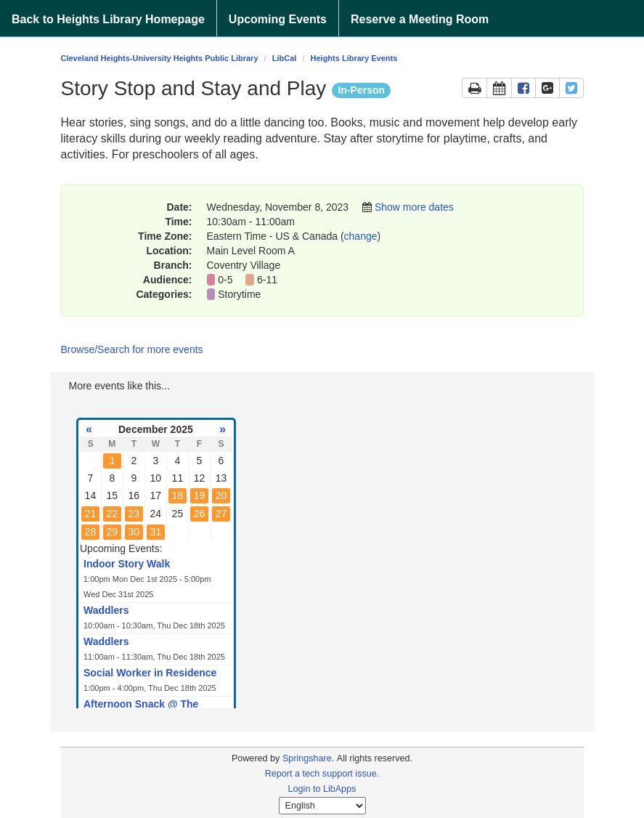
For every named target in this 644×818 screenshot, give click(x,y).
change (361, 236)
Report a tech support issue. (322, 774)
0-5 (225, 280)
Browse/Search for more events (132, 349)
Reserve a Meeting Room (420, 19)
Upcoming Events (278, 19)
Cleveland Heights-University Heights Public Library (160, 58)
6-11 (267, 280)
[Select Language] (322, 806)
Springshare (307, 758)
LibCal (285, 58)
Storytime (241, 294)
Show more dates (414, 207)
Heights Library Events (354, 58)
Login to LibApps (322, 789)
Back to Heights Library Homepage (108, 19)
